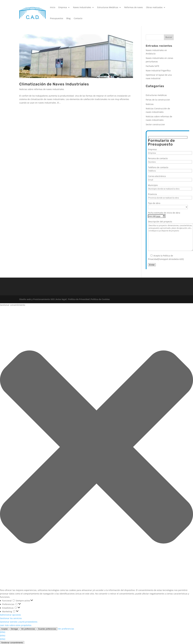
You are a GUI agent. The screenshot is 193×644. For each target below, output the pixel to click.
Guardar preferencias (47, 629)
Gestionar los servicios (11, 618)
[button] (96, 447)
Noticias (150, 104)
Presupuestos (57, 18)
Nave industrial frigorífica (158, 71)
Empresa (63, 7)
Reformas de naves (134, 7)
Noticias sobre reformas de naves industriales (42, 89)
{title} (3, 632)
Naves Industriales (82, 7)
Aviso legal (61, 299)
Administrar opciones (10, 615)
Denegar (14, 629)
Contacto (78, 18)
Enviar (152, 265)
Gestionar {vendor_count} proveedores (19, 622)
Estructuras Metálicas (108, 7)
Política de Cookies (100, 299)
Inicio (53, 7)
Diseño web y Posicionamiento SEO (37, 299)
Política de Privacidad (79, 299)
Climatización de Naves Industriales (54, 84)
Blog (68, 18)
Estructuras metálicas (156, 95)
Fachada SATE (153, 66)
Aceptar (4, 629)
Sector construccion (155, 124)
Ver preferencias (28, 629)
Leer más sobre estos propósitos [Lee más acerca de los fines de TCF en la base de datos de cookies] (16, 625)
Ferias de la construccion (158, 100)
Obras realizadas (154, 7)
